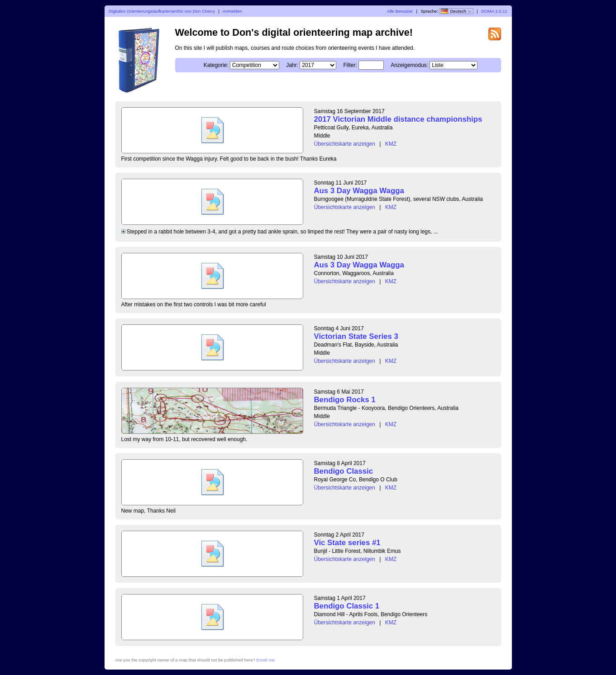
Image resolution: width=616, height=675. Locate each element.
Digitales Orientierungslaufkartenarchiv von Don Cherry (162, 11)
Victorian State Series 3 (356, 336)
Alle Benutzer (400, 11)
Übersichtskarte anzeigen (345, 144)
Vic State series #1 (347, 543)
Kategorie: (216, 65)
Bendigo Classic (344, 471)
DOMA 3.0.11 (494, 11)
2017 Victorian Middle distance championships (398, 119)
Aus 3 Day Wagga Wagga (359, 191)
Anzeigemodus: (409, 65)
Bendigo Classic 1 (347, 606)
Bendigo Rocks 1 (345, 400)
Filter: (350, 65)
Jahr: (292, 65)
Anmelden (232, 11)
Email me (266, 660)
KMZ (391, 144)
